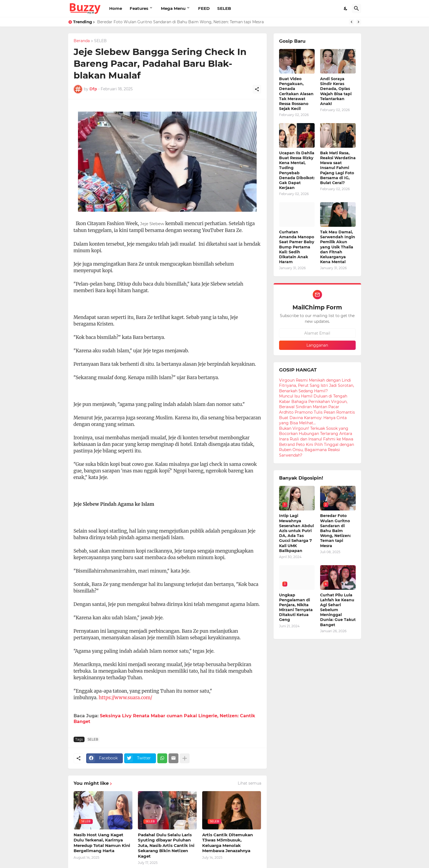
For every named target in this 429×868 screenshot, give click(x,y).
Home (116, 8)
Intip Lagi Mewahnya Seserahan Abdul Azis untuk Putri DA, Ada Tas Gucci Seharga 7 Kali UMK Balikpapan (296, 533)
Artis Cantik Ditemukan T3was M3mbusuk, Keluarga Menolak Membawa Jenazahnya (227, 843)
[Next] (358, 22)
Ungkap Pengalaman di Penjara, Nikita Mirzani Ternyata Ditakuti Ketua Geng (296, 607)
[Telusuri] (356, 8)
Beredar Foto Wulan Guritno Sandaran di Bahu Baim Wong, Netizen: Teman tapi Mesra (180, 22)
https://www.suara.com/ (126, 698)
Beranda (82, 41)
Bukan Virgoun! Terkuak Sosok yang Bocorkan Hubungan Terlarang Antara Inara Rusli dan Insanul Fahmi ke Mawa (316, 434)
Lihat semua (250, 783)
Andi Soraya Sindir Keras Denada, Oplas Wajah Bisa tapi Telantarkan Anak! (336, 91)
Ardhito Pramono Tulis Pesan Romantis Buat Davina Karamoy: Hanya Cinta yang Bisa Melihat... (317, 418)
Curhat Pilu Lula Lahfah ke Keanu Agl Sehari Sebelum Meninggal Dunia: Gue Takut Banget (338, 610)
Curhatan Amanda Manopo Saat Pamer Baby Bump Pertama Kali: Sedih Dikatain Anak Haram (297, 247)
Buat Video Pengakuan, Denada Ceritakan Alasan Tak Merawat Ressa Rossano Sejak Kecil (296, 94)
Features (139, 8)
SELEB (224, 8)
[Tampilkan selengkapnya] (185, 758)
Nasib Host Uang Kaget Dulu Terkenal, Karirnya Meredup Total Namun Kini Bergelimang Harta (102, 843)
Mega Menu (173, 8)
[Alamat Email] (317, 333)
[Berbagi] (257, 89)
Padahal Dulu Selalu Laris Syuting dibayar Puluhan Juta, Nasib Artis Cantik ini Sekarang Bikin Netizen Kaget (166, 845)
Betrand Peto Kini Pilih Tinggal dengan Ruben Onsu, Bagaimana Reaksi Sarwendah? (317, 450)
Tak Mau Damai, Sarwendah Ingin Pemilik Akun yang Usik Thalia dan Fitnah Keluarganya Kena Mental (338, 247)
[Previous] (352, 22)
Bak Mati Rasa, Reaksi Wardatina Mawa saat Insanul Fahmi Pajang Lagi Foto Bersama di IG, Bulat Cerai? (338, 168)
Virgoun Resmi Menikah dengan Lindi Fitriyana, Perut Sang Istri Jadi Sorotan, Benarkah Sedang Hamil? (317, 386)
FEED (204, 8)
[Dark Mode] (346, 8)
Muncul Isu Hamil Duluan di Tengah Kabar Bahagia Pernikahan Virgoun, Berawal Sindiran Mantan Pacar (313, 401)
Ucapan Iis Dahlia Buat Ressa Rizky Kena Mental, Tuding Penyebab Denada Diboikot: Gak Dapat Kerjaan (297, 170)
